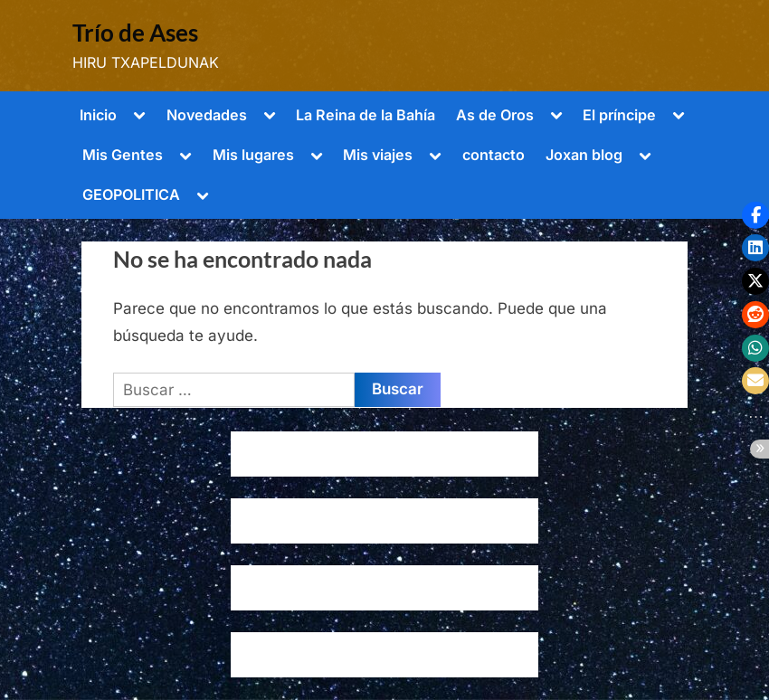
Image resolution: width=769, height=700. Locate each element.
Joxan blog (584, 155)
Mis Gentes (123, 155)
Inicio (98, 115)
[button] (755, 215)
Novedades (207, 115)
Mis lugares (253, 155)
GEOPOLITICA (131, 194)
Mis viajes (378, 155)
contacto (494, 155)
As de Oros (495, 115)
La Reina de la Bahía (366, 115)
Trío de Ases (135, 33)
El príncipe (619, 115)
